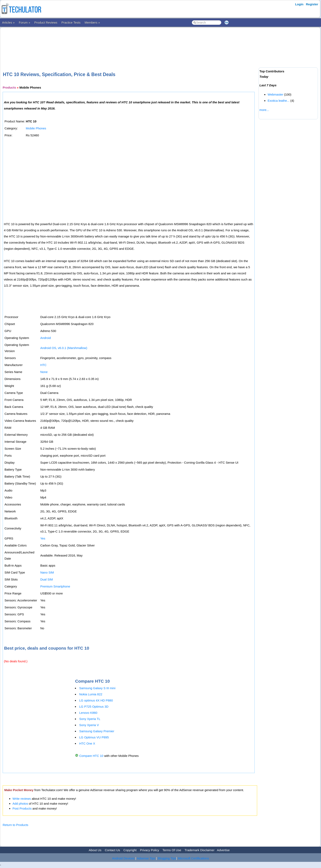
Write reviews (22, 799)
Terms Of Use (172, 850)
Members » (92, 22)
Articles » (8, 22)
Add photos (20, 804)
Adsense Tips (146, 858)
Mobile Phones (36, 128)
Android (46, 338)
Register (312, 4)
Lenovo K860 (88, 713)
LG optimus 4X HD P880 (96, 700)
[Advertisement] (130, 43)
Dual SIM (47, 579)
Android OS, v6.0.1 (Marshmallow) (64, 348)
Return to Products (15, 825)
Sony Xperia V (89, 725)
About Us (95, 850)
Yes (43, 538)
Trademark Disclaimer (200, 850)
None (44, 372)
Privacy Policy (150, 850)
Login (299, 4)
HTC (44, 365)
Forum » (25, 22)
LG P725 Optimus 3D (94, 707)
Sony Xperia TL (90, 719)
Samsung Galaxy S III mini (97, 688)
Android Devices (123, 858)
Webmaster (275, 94)
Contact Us (112, 850)
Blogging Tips (167, 858)
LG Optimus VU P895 (94, 737)
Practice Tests (71, 22)
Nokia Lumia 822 (91, 694)
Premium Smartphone (55, 586)
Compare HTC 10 (91, 756)
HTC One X (87, 743)
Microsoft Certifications (193, 858)
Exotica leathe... (279, 101)
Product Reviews (46, 22)
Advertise (223, 850)
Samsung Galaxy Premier (97, 731)
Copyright (130, 850)
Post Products (22, 808)
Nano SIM (47, 572)
